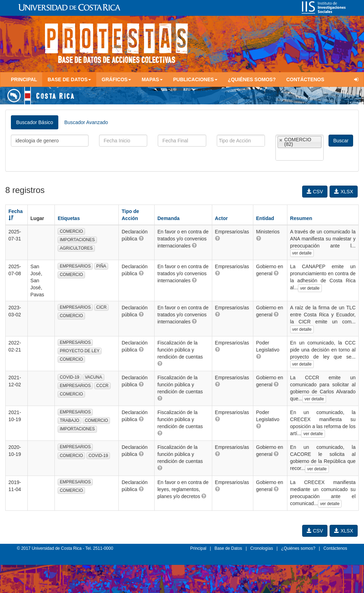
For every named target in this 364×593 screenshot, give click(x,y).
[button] (141, 238)
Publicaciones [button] (195, 79)
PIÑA (101, 266)
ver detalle (302, 253)
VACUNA (93, 377)
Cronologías (262, 548)
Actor (222, 218)
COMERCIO (71, 231)
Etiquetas (69, 218)
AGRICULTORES (76, 248)
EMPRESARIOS (75, 266)
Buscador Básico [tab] (35, 122)
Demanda (168, 218)
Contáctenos (305, 79)
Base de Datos (228, 548)
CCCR (102, 386)
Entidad (265, 218)
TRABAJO (69, 420)
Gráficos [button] (116, 79)
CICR (101, 307)
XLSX (344, 192)
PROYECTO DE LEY (80, 351)
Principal (24, 79)
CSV (315, 192)
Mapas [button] (152, 79)
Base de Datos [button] (69, 79)
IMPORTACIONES (77, 240)
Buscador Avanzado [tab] (86, 122)
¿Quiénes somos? (252, 79)
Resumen (301, 218)
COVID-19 (69, 377)
